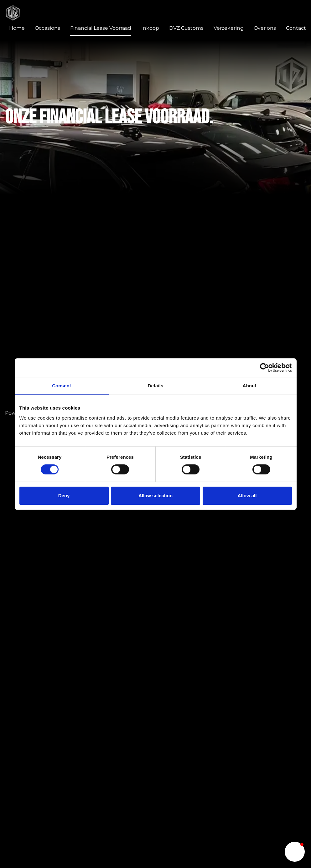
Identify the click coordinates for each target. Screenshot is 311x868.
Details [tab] (156, 386)
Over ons (265, 28)
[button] (295, 852)
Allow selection (155, 496)
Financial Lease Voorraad (101, 28)
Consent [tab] (62, 386)
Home (17, 28)
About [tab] (250, 386)
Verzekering (229, 28)
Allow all (247, 496)
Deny (64, 496)
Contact (296, 28)
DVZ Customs (186, 28)
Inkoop (150, 28)
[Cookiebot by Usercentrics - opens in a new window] (264, 368)
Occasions (47, 28)
